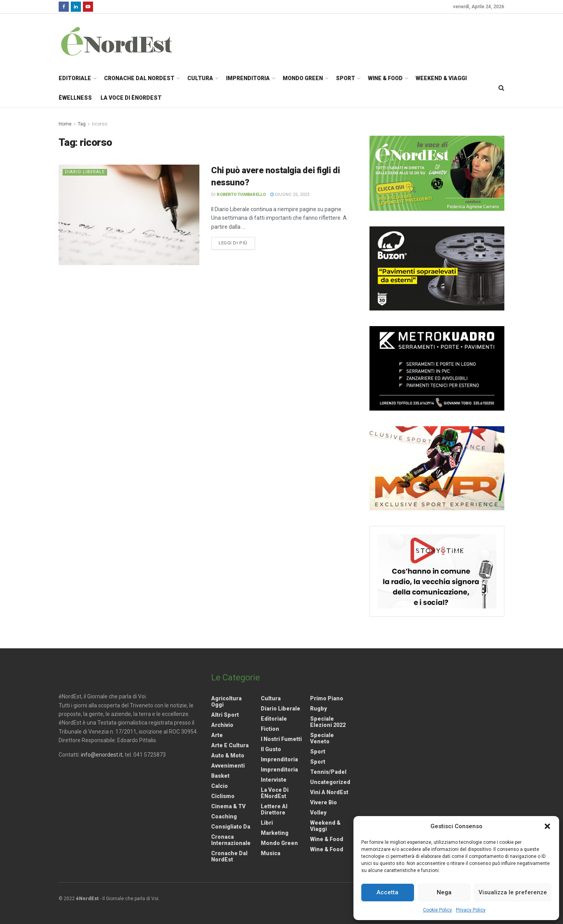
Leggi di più (237, 242)
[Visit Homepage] (127, 41)
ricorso (100, 124)
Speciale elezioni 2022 (328, 722)
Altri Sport (225, 715)
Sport (345, 78)
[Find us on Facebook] (64, 7)
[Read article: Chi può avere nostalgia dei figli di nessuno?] (129, 215)
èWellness (75, 98)
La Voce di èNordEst (131, 98)
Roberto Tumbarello (241, 195)
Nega (444, 892)
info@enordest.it (102, 755)
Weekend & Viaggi (441, 78)
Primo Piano (327, 698)
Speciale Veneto (322, 738)
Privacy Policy (471, 910)
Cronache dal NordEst (139, 78)
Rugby (318, 709)
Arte (217, 735)
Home (65, 124)
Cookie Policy (437, 910)
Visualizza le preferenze (513, 892)
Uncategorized (330, 782)
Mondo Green (303, 78)
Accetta (387, 892)
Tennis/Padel (328, 772)
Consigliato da (231, 827)
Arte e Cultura (230, 745)
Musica (271, 853)
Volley (318, 813)
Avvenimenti (228, 766)
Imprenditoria (248, 78)
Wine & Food (385, 78)
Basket (220, 776)
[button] (547, 826)
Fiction (270, 729)
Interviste (274, 780)
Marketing (275, 833)
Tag (82, 124)
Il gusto (271, 749)
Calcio (220, 786)
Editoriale (75, 78)
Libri (267, 823)
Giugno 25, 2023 (290, 195)
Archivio (222, 725)
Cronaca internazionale (231, 840)
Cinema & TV (228, 806)
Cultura (200, 78)
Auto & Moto (228, 755)
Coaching (224, 816)
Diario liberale (85, 172)
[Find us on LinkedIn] (76, 7)
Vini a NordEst (329, 792)
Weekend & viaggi (325, 826)
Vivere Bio (324, 802)
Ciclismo (223, 796)
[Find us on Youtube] (88, 7)
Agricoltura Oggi (226, 702)
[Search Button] (501, 88)
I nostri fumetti (281, 739)
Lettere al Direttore (274, 809)
